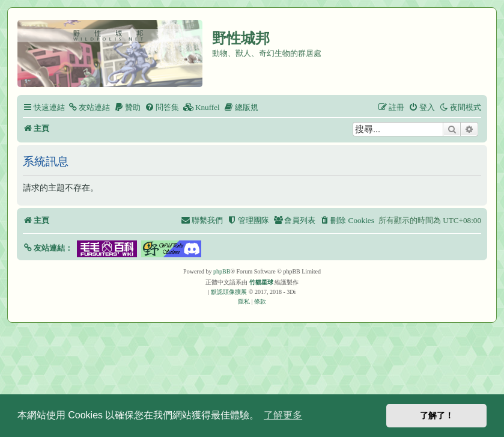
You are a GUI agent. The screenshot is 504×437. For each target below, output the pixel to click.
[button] (48, 248)
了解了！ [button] (437, 415)
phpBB (222, 271)
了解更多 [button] (283, 415)
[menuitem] (89, 107)
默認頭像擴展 (229, 292)
